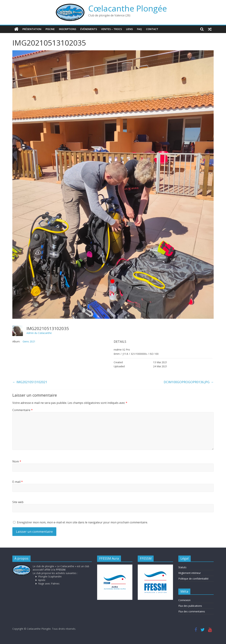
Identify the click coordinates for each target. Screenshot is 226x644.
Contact (152, 29)
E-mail (18, 482)
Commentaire (23, 410)
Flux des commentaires (192, 611)
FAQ (139, 29)
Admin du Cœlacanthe (39, 333)
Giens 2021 (29, 341)
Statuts (182, 567)
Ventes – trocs (111, 29)
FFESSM (61, 570)
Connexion (184, 600)
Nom (17, 461)
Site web (18, 502)
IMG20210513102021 (30, 382)
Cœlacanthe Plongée (128, 8)
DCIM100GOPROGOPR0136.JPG (189, 382)
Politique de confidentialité (193, 579)
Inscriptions (68, 29)
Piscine (50, 29)
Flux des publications (190, 606)
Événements (89, 29)
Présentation (32, 29)
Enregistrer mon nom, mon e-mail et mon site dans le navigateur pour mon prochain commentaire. (82, 522)
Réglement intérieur (190, 573)
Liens (129, 29)
